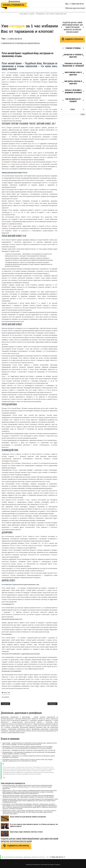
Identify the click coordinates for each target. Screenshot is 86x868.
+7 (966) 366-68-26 (77, 4)
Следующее (5, 704)
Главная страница (73, 48)
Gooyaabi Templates (55, 864)
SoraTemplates (36, 864)
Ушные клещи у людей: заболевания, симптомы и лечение (26, 832)
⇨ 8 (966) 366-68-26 (14, 39)
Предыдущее (52, 704)
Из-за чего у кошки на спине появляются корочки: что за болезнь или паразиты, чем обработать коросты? (34, 825)
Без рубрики (8, 59)
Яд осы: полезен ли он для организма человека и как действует (28, 817)
